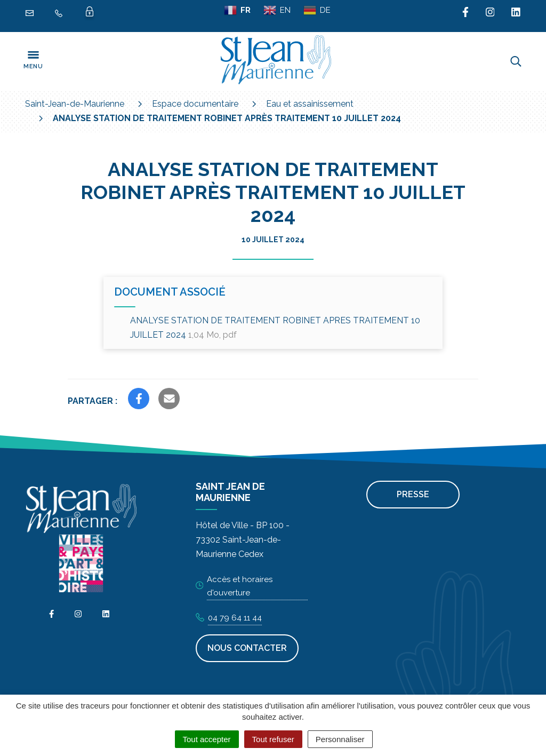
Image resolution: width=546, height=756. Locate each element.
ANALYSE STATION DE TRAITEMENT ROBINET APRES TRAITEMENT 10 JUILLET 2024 (275, 328)
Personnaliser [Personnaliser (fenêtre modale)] (340, 739)
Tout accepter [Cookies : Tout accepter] (207, 739)
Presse (413, 494)
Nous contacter (247, 648)
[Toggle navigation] (33, 61)
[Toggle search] (516, 61)
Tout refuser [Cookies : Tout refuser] (273, 739)
